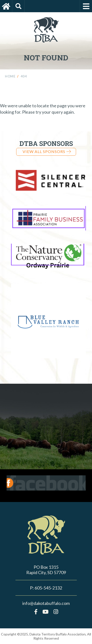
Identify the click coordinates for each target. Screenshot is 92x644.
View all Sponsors (47, 151)
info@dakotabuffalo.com (46, 603)
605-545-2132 (48, 588)
